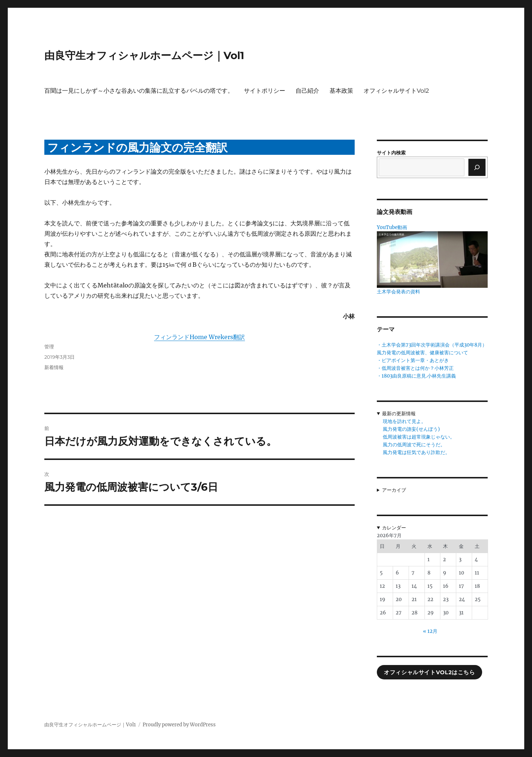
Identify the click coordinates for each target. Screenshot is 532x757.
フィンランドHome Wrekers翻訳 (199, 337)
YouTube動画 (392, 227)
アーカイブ (394, 490)
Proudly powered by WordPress (179, 725)
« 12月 (430, 631)
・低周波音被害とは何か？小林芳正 (415, 368)
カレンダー (394, 528)
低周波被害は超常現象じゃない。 (419, 437)
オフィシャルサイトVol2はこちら (429, 672)
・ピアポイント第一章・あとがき (413, 360)
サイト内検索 (391, 153)
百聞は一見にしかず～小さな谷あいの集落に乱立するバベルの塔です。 (139, 91)
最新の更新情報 (399, 414)
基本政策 (341, 91)
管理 (49, 347)
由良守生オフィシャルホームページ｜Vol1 (144, 55)
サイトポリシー (265, 91)
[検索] (477, 167)
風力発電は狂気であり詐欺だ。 (416, 452)
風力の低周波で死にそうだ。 (414, 445)
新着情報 (54, 367)
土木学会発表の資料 (398, 292)
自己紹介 (307, 91)
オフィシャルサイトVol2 (396, 91)
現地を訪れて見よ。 (404, 421)
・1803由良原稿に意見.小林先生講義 (416, 376)
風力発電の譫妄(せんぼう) (411, 429)
